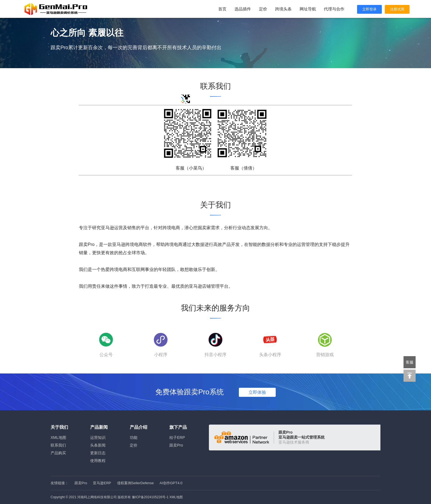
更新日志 (98, 453)
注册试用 (397, 9)
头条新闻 (98, 445)
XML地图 (58, 437)
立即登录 (369, 9)
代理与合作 (334, 9)
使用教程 (98, 461)
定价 (263, 9)
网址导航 (308, 9)
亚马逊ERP (102, 483)
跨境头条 (283, 9)
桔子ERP (177, 437)
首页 (222, 9)
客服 (410, 362)
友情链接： (60, 483)
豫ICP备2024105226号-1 (150, 497)
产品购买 (58, 453)
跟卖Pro (176, 445)
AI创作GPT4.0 (171, 483)
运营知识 (98, 437)
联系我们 (58, 445)
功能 (134, 437)
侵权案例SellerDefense (136, 483)
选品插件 (243, 9)
